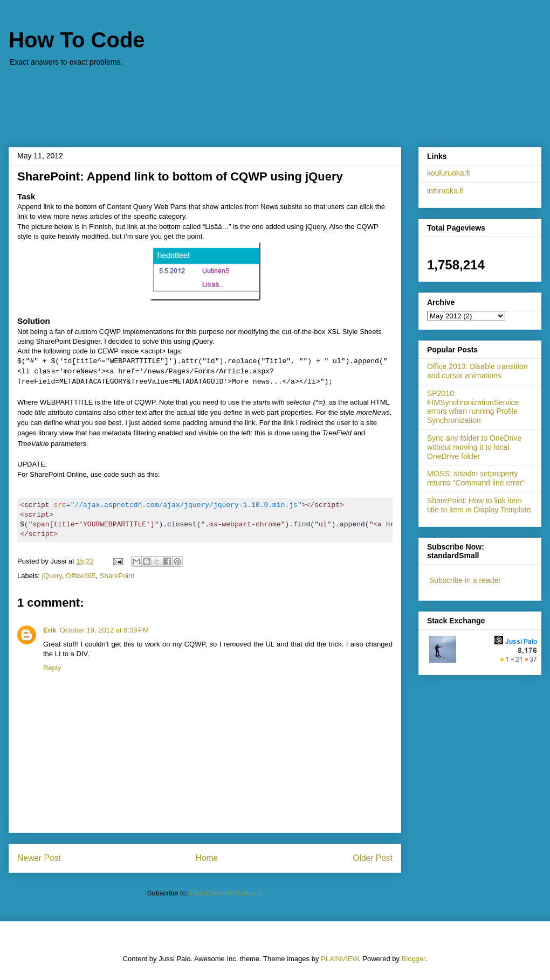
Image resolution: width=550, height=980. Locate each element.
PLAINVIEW (340, 959)
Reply (52, 668)
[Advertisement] (275, 101)
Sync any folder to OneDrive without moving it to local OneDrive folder (474, 447)
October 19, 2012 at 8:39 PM (104, 630)
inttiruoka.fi (445, 191)
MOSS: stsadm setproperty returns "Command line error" (476, 478)
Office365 (81, 576)
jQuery (52, 576)
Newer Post (39, 858)
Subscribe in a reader (465, 580)
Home (207, 858)
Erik (50, 630)
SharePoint (117, 576)
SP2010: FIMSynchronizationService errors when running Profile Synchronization (473, 407)
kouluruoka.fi (448, 173)
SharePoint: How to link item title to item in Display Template (479, 505)
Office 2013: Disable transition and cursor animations (477, 371)
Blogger (414, 959)
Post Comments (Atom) (226, 893)
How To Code (77, 40)
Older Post (373, 858)
